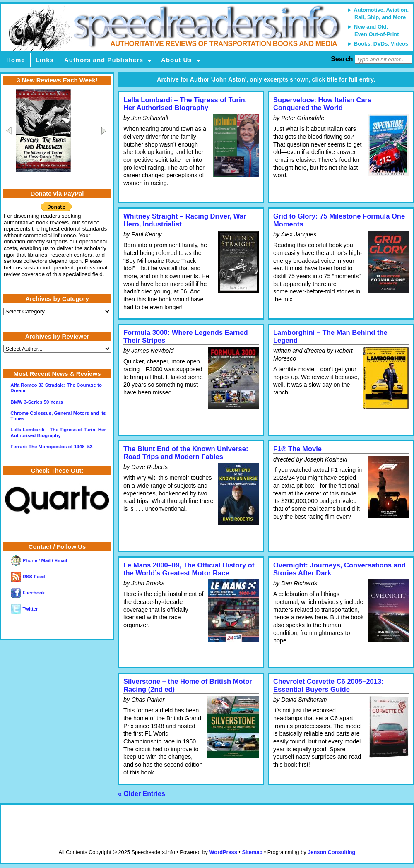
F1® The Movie (297, 449)
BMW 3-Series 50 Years (37, 402)
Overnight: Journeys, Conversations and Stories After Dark (339, 569)
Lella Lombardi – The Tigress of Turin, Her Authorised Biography (185, 104)
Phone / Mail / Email (39, 560)
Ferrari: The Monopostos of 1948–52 (51, 447)
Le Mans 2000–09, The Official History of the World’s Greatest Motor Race (189, 569)
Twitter (24, 609)
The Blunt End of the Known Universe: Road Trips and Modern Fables (186, 453)
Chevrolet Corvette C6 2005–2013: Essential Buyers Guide (329, 685)
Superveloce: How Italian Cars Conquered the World (322, 104)
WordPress (223, 852)
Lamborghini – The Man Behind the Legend (330, 337)
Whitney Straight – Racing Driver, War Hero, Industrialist (185, 220)
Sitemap (252, 852)
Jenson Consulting (331, 852)
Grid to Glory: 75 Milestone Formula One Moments (339, 220)
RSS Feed (28, 577)
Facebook (28, 593)
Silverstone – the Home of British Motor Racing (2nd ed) (188, 685)
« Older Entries (142, 794)
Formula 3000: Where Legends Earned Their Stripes (186, 337)
